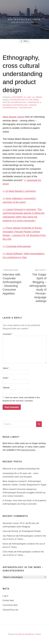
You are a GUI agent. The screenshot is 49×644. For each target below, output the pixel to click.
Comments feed (10, 605)
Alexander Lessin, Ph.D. (14, 523)
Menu (26, 41)
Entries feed (8, 600)
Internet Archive (28, 450)
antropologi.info (25, 19)
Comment (8, 334)
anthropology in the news (24, 100)
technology (26, 108)
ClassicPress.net (10, 610)
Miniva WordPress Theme (30, 634)
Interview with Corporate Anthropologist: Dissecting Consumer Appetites (12, 282)
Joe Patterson (9, 536)
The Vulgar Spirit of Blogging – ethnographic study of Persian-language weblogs (37, 286)
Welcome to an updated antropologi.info (21, 469)
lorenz (38, 97)
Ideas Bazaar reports (14, 117)
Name (6, 368)
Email (6, 378)
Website (6, 388)
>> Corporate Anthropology (17, 246)
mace (5, 531)
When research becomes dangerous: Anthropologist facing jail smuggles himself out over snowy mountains (24, 492)
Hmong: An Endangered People (26, 531)
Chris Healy (8, 552)
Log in (5, 596)
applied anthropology (15, 102)
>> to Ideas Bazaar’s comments (19, 191)
